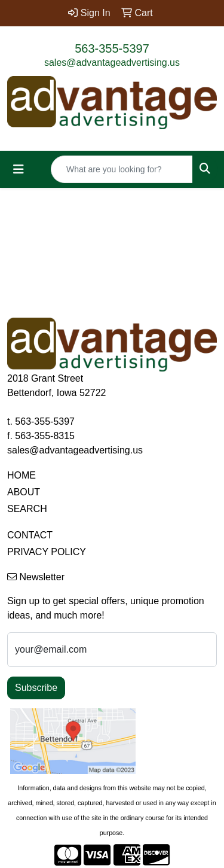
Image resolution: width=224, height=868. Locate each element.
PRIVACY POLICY (47, 552)
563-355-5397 (112, 48)
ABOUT (24, 492)
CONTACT (30, 535)
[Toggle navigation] (19, 169)
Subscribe (36, 688)
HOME (22, 475)
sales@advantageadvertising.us (112, 63)
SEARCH (27, 509)
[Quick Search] (122, 169)
